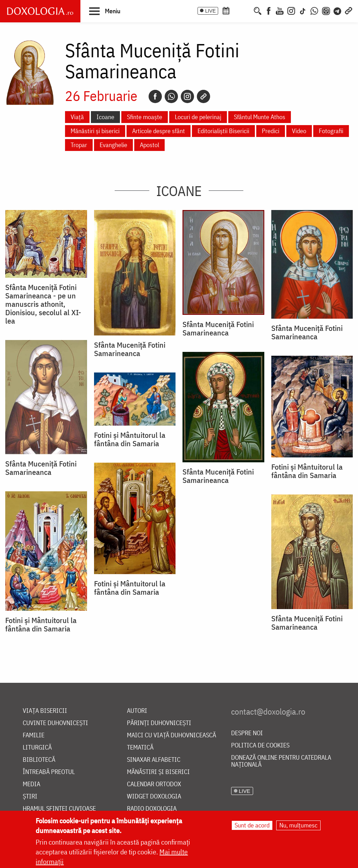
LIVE (210, 11)
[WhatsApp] (314, 10)
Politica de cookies (260, 746)
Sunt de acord (252, 825)
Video (299, 131)
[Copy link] (203, 96)
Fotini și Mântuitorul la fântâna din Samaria (307, 471)
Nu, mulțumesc (298, 825)
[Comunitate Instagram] (326, 10)
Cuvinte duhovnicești (55, 723)
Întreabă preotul (49, 772)
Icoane (105, 117)
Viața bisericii (45, 711)
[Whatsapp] (171, 96)
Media (31, 784)
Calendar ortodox (154, 784)
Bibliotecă (39, 760)
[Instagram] (291, 10)
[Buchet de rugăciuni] (248, 10)
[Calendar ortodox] (226, 10)
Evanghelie (113, 145)
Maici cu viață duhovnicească (171, 735)
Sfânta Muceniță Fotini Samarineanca (218, 328)
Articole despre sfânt (159, 131)
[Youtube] (280, 10)
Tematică (140, 748)
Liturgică (37, 748)
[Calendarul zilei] (237, 10)
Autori (137, 711)
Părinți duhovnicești (159, 723)
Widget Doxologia (154, 797)
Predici (271, 131)
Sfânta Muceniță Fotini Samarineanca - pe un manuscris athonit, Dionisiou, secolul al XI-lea (43, 304)
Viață (77, 117)
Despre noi (247, 733)
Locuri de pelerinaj (198, 117)
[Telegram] (338, 10)
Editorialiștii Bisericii (223, 131)
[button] (105, 11)
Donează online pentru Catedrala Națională (281, 761)
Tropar (79, 145)
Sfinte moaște (145, 117)
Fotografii (331, 131)
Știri (30, 797)
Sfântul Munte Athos (260, 117)
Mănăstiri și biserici (95, 131)
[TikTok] (303, 10)
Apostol (149, 145)
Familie (34, 735)
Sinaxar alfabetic (154, 760)
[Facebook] (269, 10)
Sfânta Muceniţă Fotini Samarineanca (130, 349)
